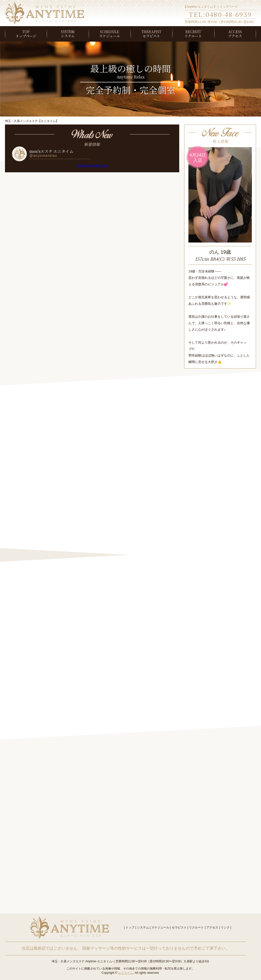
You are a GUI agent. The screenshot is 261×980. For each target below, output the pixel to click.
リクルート (193, 36)
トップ (130, 927)
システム (68, 36)
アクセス (235, 36)
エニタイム (126, 973)
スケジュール (110, 36)
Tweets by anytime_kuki (92, 166)
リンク (225, 927)
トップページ (26, 36)
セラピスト (151, 36)
